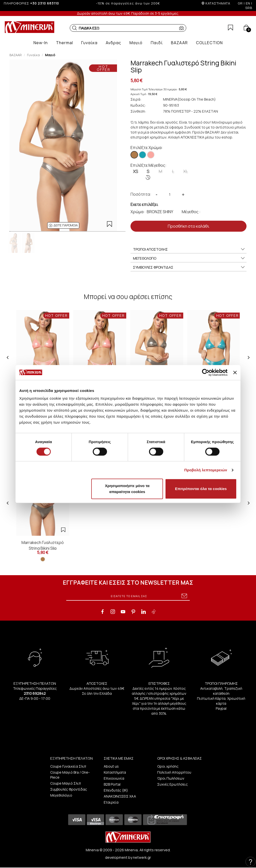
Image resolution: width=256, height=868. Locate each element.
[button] (74, 28)
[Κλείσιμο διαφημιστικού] (235, 372)
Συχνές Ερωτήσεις (172, 784)
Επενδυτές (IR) (116, 790)
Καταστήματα (115, 772)
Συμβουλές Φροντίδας (69, 789)
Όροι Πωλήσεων (171, 778)
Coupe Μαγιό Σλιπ (66, 783)
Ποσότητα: (141, 194)
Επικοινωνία (114, 778)
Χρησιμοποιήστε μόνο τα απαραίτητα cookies (127, 489)
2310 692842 (35, 693)
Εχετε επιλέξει (144, 204)
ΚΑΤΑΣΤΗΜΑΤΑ (218, 3)
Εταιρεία (111, 802)
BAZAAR (16, 55)
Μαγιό (50, 55)
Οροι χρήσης (168, 766)
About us (111, 766)
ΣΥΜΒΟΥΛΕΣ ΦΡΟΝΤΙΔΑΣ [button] (189, 267)
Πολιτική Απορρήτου (174, 772)
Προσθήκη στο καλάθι (188, 226)
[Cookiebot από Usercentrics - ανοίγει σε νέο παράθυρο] (206, 372)
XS (136, 171)
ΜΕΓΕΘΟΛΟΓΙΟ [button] (189, 258)
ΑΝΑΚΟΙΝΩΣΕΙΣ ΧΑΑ (120, 796)
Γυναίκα (33, 55)
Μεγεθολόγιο (61, 795)
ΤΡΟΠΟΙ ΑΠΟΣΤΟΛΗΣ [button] (189, 249)
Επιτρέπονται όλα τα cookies (201, 489)
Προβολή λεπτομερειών (206, 470)
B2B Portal (112, 784)
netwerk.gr (142, 857)
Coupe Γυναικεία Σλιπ (68, 766)
